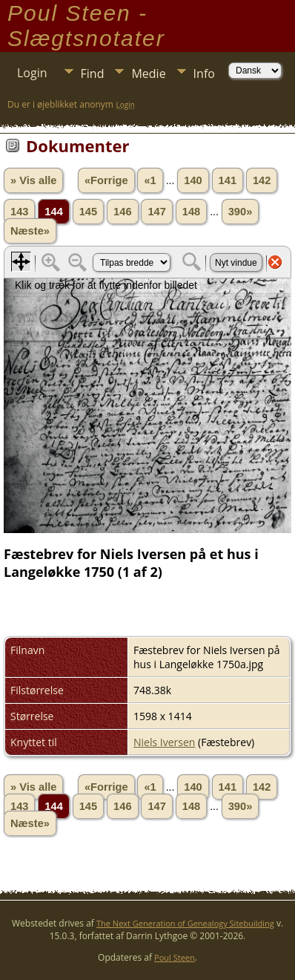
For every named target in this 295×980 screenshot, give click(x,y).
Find (93, 73)
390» (241, 212)
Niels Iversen (164, 742)
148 (191, 212)
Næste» (30, 231)
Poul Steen (175, 957)
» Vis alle (33, 180)
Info (204, 73)
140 (193, 180)
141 (228, 180)
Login (32, 73)
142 (262, 180)
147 (156, 212)
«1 (150, 180)
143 (19, 212)
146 (122, 212)
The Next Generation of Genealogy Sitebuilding (185, 923)
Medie (148, 73)
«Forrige (106, 180)
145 (88, 212)
